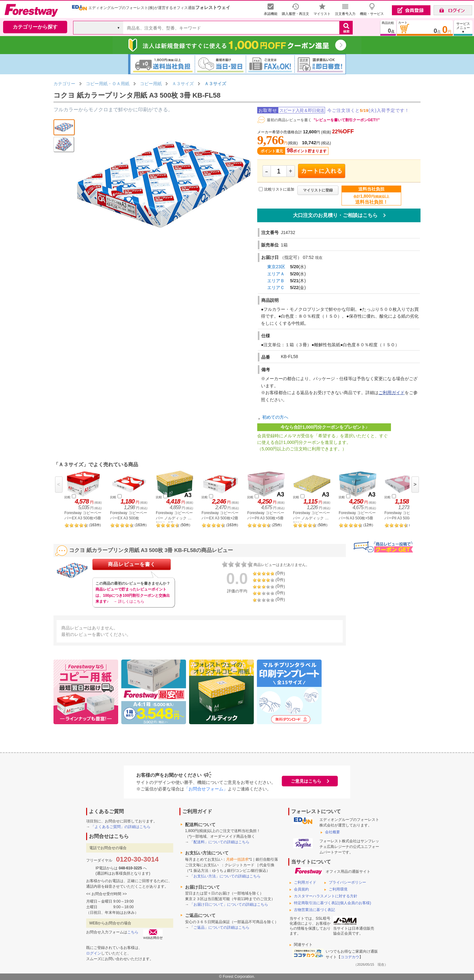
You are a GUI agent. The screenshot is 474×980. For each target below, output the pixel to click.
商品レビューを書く (132, 564)
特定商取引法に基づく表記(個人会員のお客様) (332, 903)
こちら (133, 932)
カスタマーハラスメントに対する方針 (326, 896)
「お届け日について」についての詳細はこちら (229, 904)
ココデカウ (350, 957)
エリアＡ (276, 274)
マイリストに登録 (318, 190)
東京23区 (276, 267)
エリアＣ (276, 288)
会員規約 (301, 889)
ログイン (94, 953)
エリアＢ (276, 281)
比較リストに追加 (279, 189)
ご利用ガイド (392, 393)
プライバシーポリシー (347, 882)
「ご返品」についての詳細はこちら (220, 927)
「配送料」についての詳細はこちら (220, 842)
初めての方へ (275, 417)
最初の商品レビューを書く (289, 120)
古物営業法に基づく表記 (314, 910)
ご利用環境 (338, 889)
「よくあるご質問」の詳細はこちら (121, 827)
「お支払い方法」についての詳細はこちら (225, 876)
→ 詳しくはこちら (129, 601)
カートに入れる (322, 171)
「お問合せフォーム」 (206, 789)
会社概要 (332, 832)
